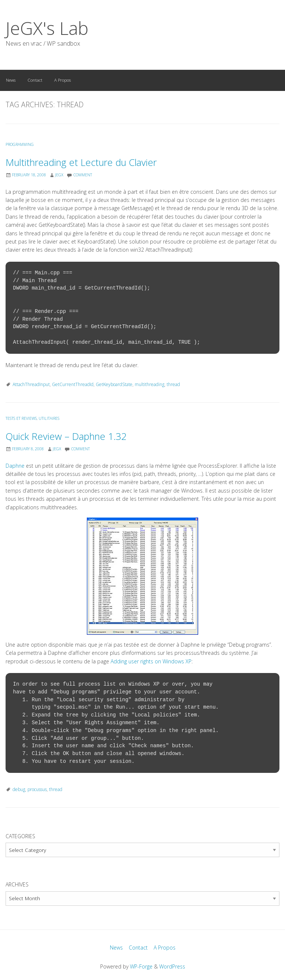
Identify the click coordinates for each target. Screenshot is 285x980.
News (11, 80)
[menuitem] (11, 80)
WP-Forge (141, 966)
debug (19, 789)
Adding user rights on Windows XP (151, 661)
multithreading (150, 384)
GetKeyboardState (114, 384)
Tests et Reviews (21, 418)
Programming (20, 144)
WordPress (172, 966)
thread (173, 384)
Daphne (15, 466)
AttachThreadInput (31, 384)
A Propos (63, 80)
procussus (37, 789)
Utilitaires (49, 418)
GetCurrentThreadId (73, 384)
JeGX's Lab (47, 28)
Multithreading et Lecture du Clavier (81, 162)
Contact (35, 80)
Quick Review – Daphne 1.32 (66, 436)
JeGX (59, 175)
